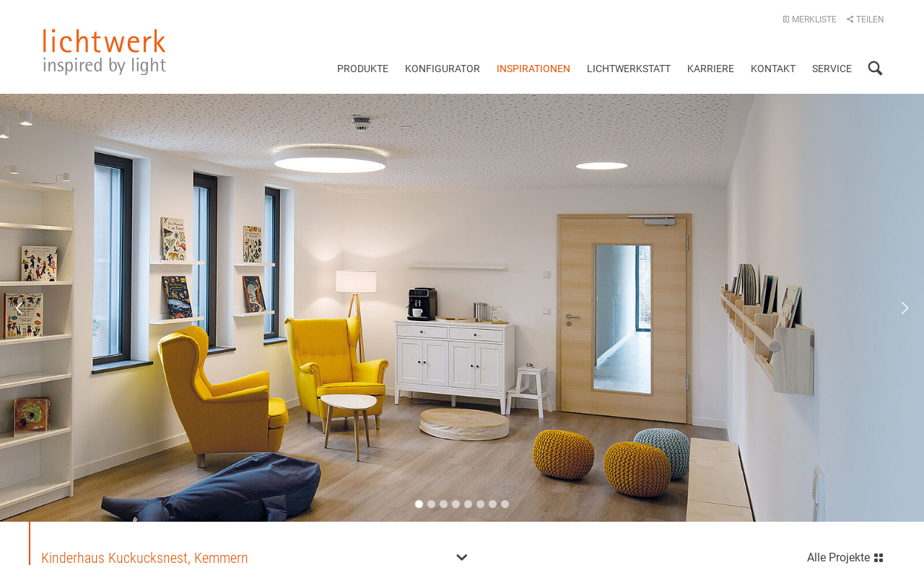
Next (895, 307)
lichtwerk (105, 52)
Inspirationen (533, 69)
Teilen (865, 19)
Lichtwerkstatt (629, 69)
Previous (29, 307)
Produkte (363, 69)
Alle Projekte (846, 555)
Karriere (711, 69)
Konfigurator (443, 69)
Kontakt (773, 69)
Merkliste (810, 19)
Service (832, 69)
